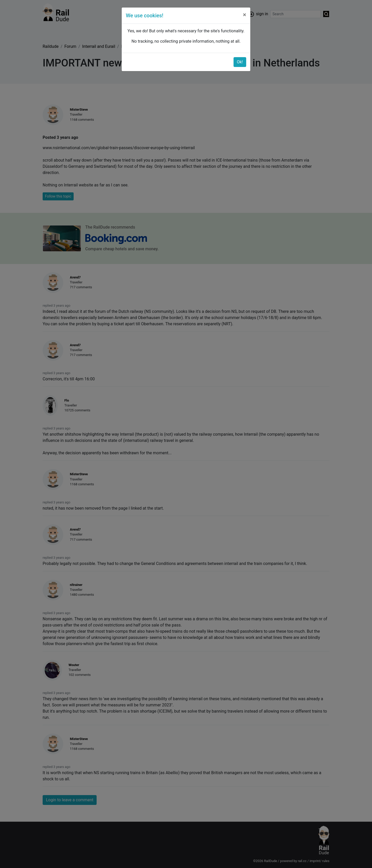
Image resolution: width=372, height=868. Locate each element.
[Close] (245, 15)
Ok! (240, 62)
